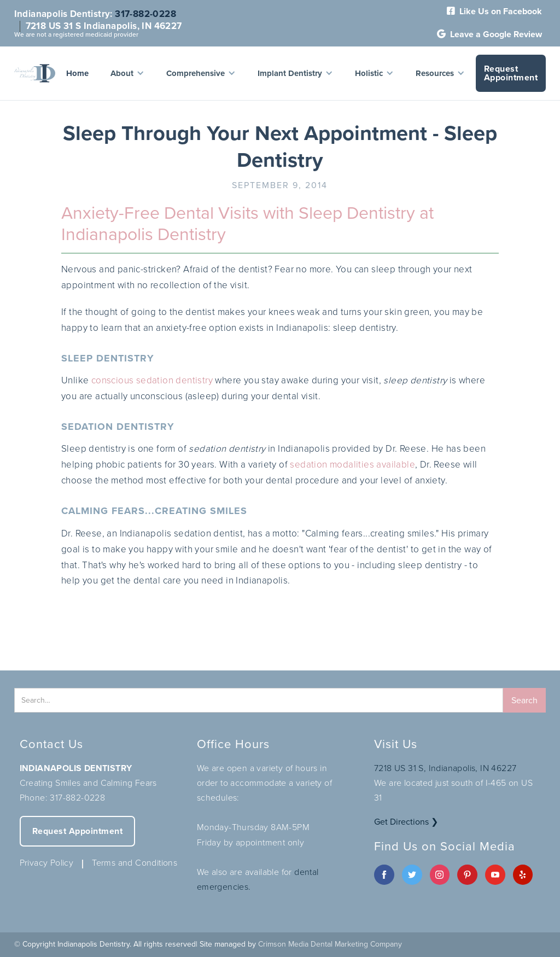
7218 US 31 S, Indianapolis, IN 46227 (445, 768)
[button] (127, 73)
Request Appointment (511, 73)
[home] (35, 73)
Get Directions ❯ (406, 822)
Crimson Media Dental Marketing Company (330, 944)
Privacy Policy (47, 863)
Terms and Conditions (135, 863)
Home (77, 73)
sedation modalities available (352, 465)
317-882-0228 (145, 14)
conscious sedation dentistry (152, 380)
